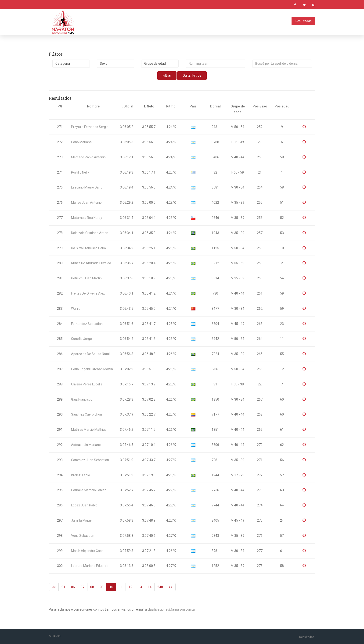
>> (171, 587)
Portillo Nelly (80, 172)
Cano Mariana (81, 142)
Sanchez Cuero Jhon (86, 414)
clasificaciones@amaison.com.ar (172, 609)
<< (54, 587)
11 (121, 587)
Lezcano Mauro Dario (87, 187)
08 (92, 587)
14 (150, 587)
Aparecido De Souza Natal (90, 354)
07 (83, 587)
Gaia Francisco (82, 399)
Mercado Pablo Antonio (88, 157)
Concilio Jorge (81, 339)
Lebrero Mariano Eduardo (90, 566)
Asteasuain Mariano (86, 445)
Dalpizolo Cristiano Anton (90, 233)
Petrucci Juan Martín (86, 278)
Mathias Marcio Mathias (89, 430)
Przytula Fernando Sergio (90, 127)
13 (140, 587)
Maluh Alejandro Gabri (87, 551)
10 (111, 587)
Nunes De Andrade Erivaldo (91, 263)
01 (63, 587)
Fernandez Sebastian (87, 324)
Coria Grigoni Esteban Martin (92, 369)
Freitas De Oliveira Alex (88, 293)
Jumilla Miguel (82, 520)
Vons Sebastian (83, 536)
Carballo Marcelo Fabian (89, 490)
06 (73, 587)
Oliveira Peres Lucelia (87, 384)
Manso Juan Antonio (86, 203)
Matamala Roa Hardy (87, 218)
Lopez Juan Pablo (84, 505)
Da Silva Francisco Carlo (88, 248)
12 (130, 587)
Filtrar (167, 75)
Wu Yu (76, 309)
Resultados (303, 21)
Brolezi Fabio (81, 475)
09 (102, 587)
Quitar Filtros (192, 75)
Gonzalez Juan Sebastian (90, 460)
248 (160, 587)
